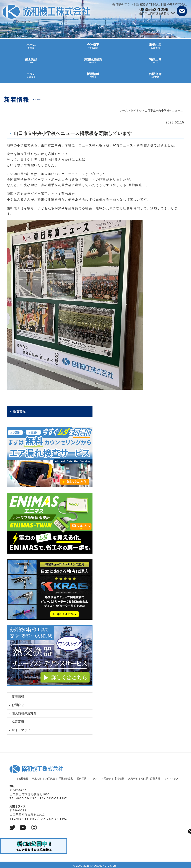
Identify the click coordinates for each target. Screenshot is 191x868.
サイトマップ (21, 730)
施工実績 (31, 62)
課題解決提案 (93, 62)
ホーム (31, 48)
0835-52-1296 (154, 9)
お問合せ (155, 77)
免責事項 (18, 722)
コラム (31, 77)
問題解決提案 (66, 779)
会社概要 (93, 48)
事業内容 (155, 48)
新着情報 (18, 697)
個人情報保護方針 (24, 713)
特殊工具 (155, 62)
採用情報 (93, 77)
